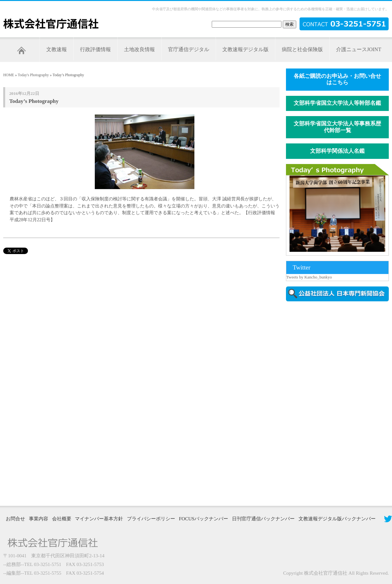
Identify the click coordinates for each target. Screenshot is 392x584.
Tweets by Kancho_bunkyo (309, 277)
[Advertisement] (331, 403)
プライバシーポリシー (151, 519)
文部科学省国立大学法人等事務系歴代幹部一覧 (337, 127)
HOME (9, 75)
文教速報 (57, 49)
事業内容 (39, 519)
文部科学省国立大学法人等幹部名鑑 (337, 103)
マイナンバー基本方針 (99, 519)
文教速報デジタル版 (245, 49)
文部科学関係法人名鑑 (337, 151)
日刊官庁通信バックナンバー (263, 519)
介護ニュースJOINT (359, 49)
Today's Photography (33, 75)
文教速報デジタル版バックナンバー (337, 519)
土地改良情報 (139, 49)
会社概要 (62, 519)
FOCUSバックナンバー (204, 519)
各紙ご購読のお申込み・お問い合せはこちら (337, 79)
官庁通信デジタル (189, 49)
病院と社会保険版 (302, 49)
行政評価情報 (95, 49)
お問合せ (15, 519)
